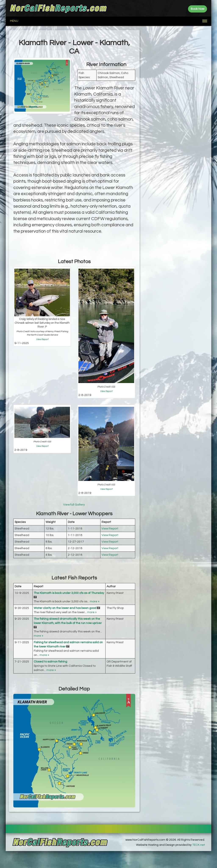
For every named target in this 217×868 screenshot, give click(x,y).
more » (95, 601)
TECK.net (199, 845)
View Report (42, 339)
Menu (14, 21)
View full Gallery (74, 505)
